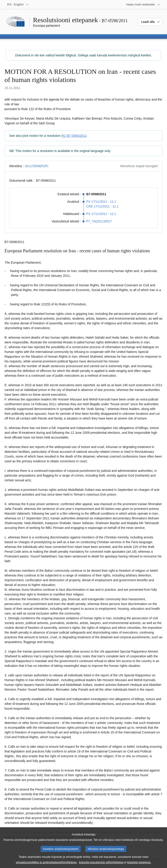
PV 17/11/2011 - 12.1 (101, 214)
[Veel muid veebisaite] (143, 5)
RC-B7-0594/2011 (74, 136)
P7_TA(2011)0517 (99, 221)
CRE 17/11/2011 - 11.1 (102, 206)
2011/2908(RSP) (36, 166)
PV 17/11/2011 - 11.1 (101, 202)
